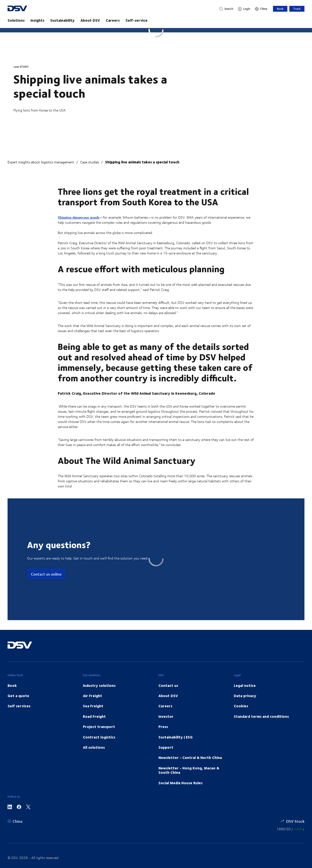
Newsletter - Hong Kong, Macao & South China (189, 770)
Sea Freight (93, 706)
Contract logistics (99, 737)
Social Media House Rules (180, 783)
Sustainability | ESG (175, 737)
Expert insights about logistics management (41, 162)
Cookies (241, 706)
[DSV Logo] (25, 9)
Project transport (99, 727)
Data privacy (245, 696)
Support (166, 747)
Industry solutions (99, 685)
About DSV (90, 20)
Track (297, 9)
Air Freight (93, 696)
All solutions (94, 747)
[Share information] (291, 829)
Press (163, 727)
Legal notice (245, 685)
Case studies (90, 162)
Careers (113, 20)
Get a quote (18, 696)
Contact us (168, 685)
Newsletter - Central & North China (190, 757)
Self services (19, 706)
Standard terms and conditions (261, 716)
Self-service (136, 20)
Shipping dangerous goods (79, 217)
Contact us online (46, 574)
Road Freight (94, 716)
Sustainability (62, 20)
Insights (37, 20)
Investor (166, 716)
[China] (261, 9)
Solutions (16, 20)
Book (280, 9)
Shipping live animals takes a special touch (142, 162)
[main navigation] (156, 20)
